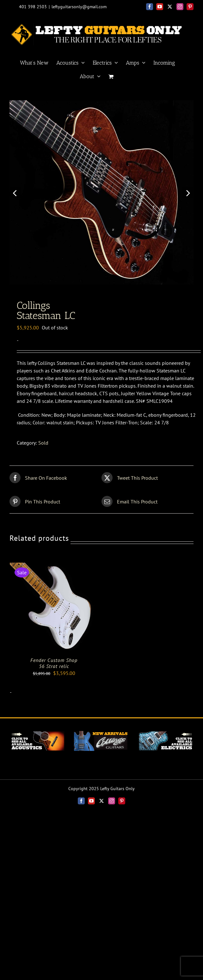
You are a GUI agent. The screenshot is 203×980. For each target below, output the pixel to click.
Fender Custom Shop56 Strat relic (54, 663)
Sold (43, 443)
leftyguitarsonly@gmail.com (79, 7)
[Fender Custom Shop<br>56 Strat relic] (54, 566)
